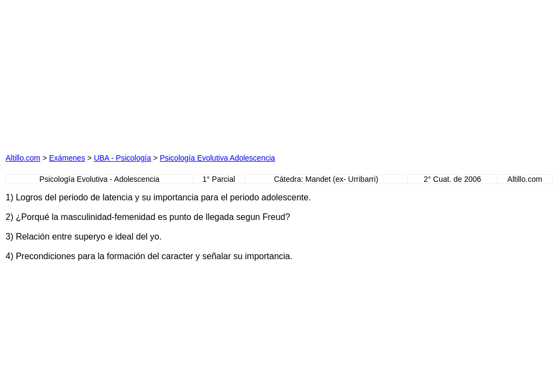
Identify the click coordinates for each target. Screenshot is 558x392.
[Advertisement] (170, 73)
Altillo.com (23, 158)
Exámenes (67, 158)
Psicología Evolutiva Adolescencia (217, 158)
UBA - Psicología (122, 158)
